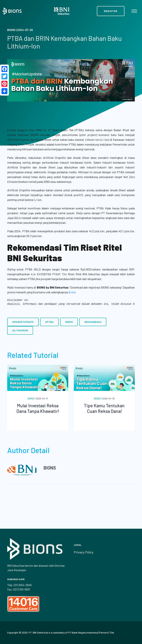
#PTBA (49, 322)
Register (111, 11)
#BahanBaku (93, 322)
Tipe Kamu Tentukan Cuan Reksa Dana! (104, 408)
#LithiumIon (20, 330)
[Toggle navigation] (134, 11)
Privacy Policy (84, 552)
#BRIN (69, 322)
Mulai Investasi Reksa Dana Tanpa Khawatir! (38, 408)
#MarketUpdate (23, 322)
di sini (72, 292)
